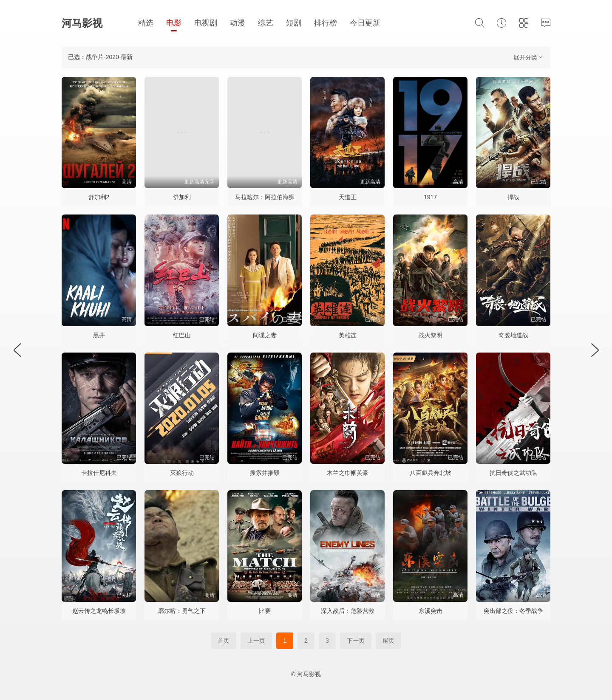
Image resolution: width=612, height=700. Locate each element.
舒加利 (182, 197)
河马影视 (82, 23)
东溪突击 (431, 611)
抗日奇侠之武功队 (513, 473)
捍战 (513, 197)
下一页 (356, 641)
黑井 (99, 335)
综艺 (266, 23)
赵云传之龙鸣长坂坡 (99, 611)
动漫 (238, 23)
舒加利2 (99, 197)
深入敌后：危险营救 (348, 611)
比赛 (265, 611)
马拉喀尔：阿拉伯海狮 (265, 197)
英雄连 (348, 335)
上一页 (256, 641)
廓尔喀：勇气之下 (182, 611)
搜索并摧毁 (265, 473)
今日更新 (365, 23)
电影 (174, 23)
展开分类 (529, 57)
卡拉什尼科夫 (99, 473)
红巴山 (182, 335)
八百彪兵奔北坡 (431, 473)
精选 (146, 23)
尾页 (388, 641)
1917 (430, 197)
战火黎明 (431, 335)
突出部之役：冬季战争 (513, 611)
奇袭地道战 (513, 335)
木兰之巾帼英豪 (348, 473)
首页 (224, 641)
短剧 (294, 23)
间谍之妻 (265, 335)
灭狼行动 (182, 473)
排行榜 (326, 23)
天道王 (348, 197)
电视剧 (206, 23)
